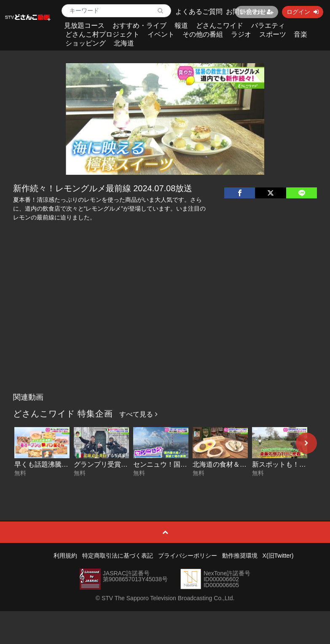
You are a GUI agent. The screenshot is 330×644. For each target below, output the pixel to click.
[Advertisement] (165, 326)
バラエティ (268, 25)
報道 (181, 25)
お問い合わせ (246, 12)
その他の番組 (203, 34)
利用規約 (65, 556)
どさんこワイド (220, 25)
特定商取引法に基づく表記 (118, 556)
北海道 (124, 43)
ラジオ (241, 34)
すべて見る (138, 414)
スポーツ (273, 34)
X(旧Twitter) (278, 556)
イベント (161, 34)
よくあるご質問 (199, 12)
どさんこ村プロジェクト (102, 34)
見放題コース (84, 25)
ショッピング (86, 43)
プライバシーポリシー (188, 556)
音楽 (300, 34)
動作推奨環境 (240, 556)
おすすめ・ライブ (140, 25)
